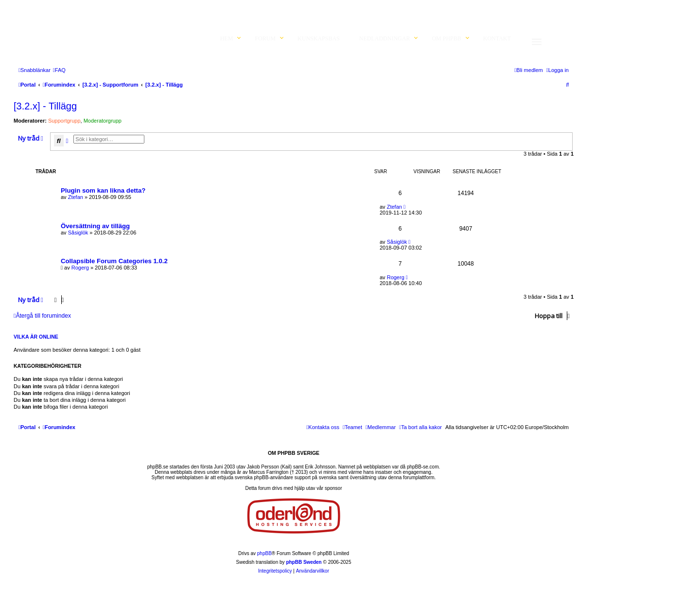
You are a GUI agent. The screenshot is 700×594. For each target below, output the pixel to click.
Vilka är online (36, 337)
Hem (227, 38)
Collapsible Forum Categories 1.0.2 (114, 261)
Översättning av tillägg (95, 226)
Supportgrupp (64, 121)
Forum (265, 38)
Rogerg (80, 268)
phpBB (264, 553)
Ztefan (76, 197)
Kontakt (497, 38)
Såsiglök (78, 233)
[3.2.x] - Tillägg (45, 106)
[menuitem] (59, 70)
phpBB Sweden (304, 562)
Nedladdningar (385, 38)
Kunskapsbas (319, 38)
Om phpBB (446, 38)
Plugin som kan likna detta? (103, 190)
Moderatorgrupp (103, 121)
